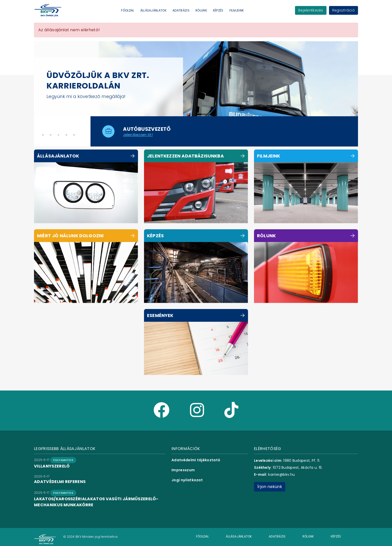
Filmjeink (237, 10)
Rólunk (201, 10)
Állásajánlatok (153, 10)
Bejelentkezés (311, 10)
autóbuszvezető (147, 129)
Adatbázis (181, 10)
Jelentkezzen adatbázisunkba (185, 156)
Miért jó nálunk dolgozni (70, 236)
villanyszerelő (52, 466)
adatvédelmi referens (60, 482)
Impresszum (183, 470)
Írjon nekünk (270, 487)
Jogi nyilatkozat (187, 480)
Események (160, 315)
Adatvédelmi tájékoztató (196, 460)
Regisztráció (343, 10)
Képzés (218, 10)
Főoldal (127, 10)
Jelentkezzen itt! (138, 135)
